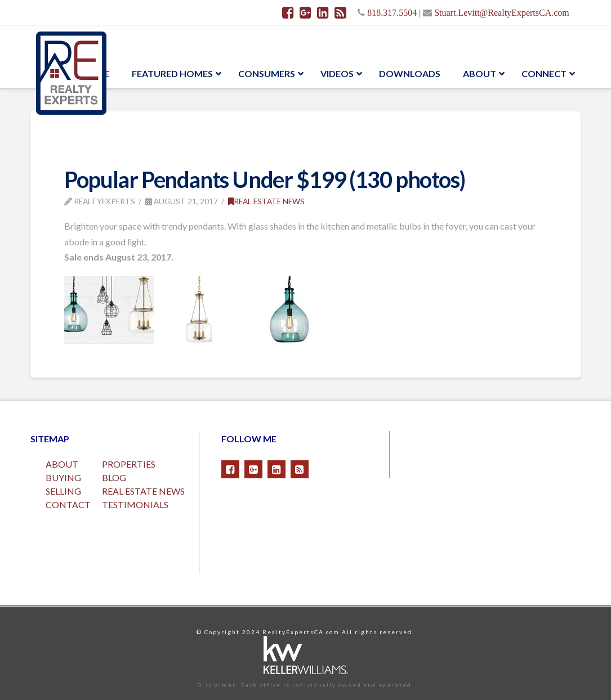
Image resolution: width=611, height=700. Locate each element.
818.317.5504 (392, 12)
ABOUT (62, 464)
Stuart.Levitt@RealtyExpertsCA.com (502, 12)
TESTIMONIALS (135, 504)
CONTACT (68, 504)
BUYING (63, 477)
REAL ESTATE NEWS (143, 491)
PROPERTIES (129, 464)
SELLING (63, 491)
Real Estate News (266, 201)
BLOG (114, 477)
